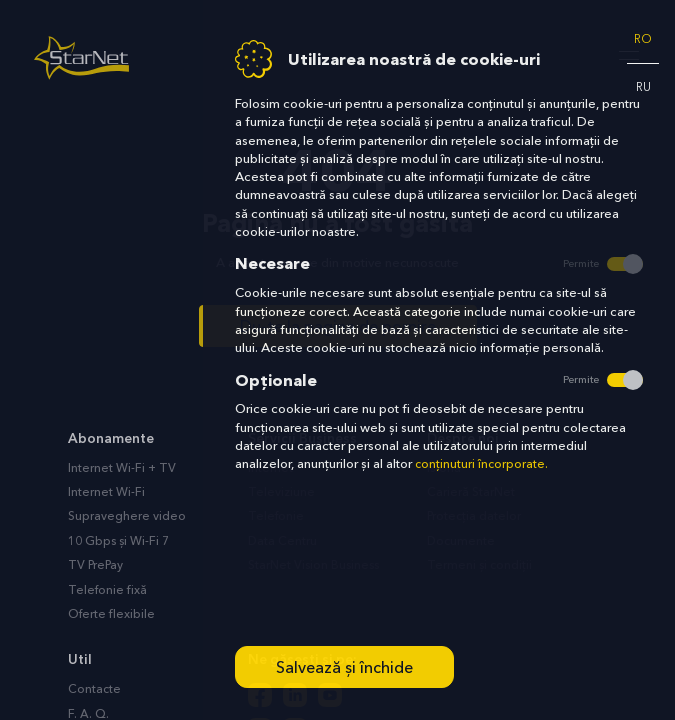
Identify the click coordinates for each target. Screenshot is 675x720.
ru (643, 87)
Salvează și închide (344, 667)
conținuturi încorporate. (481, 464)
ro (643, 39)
